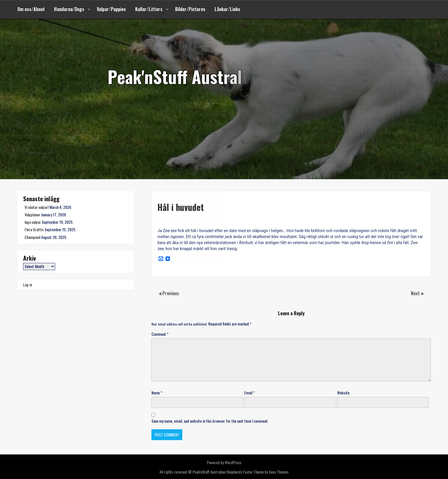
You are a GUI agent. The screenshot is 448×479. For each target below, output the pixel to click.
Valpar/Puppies (111, 9)
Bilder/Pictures (190, 9)
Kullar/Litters (149, 9)
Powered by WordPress (224, 462)
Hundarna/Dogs (69, 9)
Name (157, 393)
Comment (160, 334)
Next (416, 293)
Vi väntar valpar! (37, 207)
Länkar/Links (227, 9)
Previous (171, 293)
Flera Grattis (34, 229)
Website (343, 393)
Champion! (32, 237)
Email (250, 393)
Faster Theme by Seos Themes (266, 472)
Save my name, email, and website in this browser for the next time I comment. (210, 421)
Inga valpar (33, 222)
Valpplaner (32, 214)
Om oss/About (31, 9)
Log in (28, 285)
